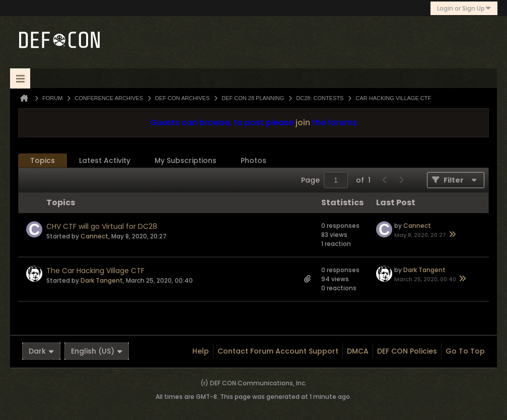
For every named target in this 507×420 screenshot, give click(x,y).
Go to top (465, 351)
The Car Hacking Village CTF (95, 271)
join (303, 122)
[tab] (43, 161)
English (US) (97, 351)
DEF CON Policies (407, 351)
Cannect (94, 236)
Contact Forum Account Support (278, 351)
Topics (43, 160)
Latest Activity (105, 160)
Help (201, 351)
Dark (41, 351)
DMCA (358, 351)
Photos (254, 160)
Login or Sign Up (464, 8)
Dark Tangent (102, 280)
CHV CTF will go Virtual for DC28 (102, 226)
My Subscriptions (186, 160)
